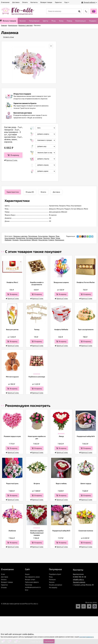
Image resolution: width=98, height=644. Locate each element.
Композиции (81, 21)
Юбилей (35, 240)
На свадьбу (53, 587)
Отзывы (4, 587)
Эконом (23, 21)
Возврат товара (7, 582)
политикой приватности (86, 637)
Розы (54, 21)
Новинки (52, 236)
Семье (58, 238)
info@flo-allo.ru (78, 579)
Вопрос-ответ (30, 579)
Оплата (4, 579)
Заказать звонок (79, 582)
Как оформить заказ (32, 577)
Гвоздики (47, 238)
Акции (27, 574)
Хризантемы (21, 238)
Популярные (34, 21)
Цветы (46, 21)
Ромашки (52, 579)
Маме (53, 238)
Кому (61, 21)
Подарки (93, 21)
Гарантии (4, 585)
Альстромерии (10, 238)
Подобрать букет (55, 574)
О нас (3, 574)
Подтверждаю (49, 641)
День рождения (25, 240)
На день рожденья (56, 585)
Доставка (5, 577)
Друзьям (15, 240)
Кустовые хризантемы (34, 238)
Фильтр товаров (8, 21)
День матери (43, 240)
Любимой (8, 240)
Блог (27, 590)
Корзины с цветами (20, 236)
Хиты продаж (43, 236)
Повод (69, 21)
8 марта (51, 240)
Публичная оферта (32, 582)
